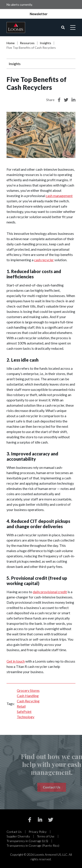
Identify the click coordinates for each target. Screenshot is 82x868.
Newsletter (39, 14)
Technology (26, 717)
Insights (45, 43)
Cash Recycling (28, 701)
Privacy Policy (38, 832)
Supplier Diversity (18, 836)
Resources (27, 43)
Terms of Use (46, 836)
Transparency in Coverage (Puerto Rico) (33, 845)
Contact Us (14, 832)
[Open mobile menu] (73, 27)
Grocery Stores (28, 690)
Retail (21, 706)
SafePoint (24, 711)
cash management (59, 196)
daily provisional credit (50, 592)
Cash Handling (28, 696)
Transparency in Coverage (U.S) (27, 841)
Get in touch (16, 661)
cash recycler (44, 260)
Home (11, 43)
